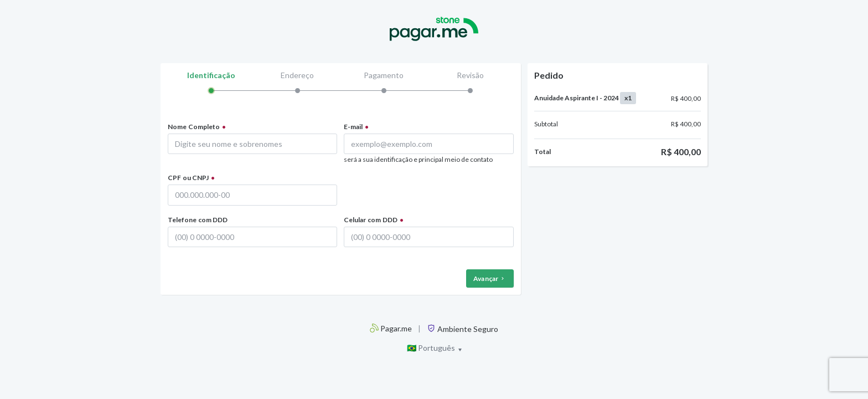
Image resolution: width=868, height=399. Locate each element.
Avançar (490, 278)
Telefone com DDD (198, 220)
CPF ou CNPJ (188, 178)
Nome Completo (194, 127)
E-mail (353, 127)
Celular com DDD (370, 220)
